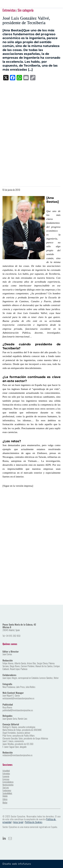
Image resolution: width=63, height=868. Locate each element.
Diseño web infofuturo (17, 864)
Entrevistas (9, 10)
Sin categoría (26, 10)
